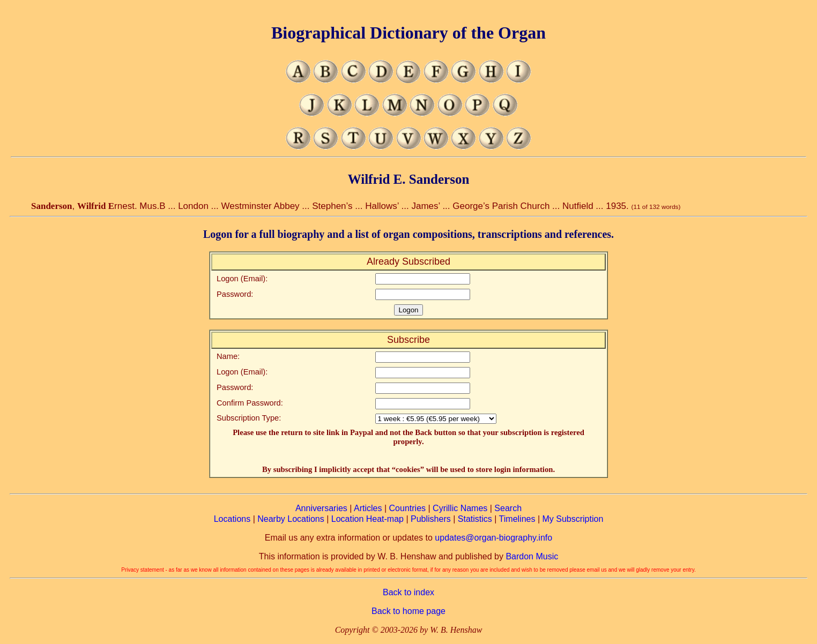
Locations (232, 519)
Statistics (475, 519)
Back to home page (408, 611)
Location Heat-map (367, 519)
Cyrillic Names (460, 508)
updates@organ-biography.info (493, 538)
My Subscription (573, 519)
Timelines (517, 519)
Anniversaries (321, 508)
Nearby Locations (291, 519)
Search (508, 508)
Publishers (431, 519)
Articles (368, 508)
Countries (407, 508)
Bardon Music (532, 556)
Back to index (408, 592)
